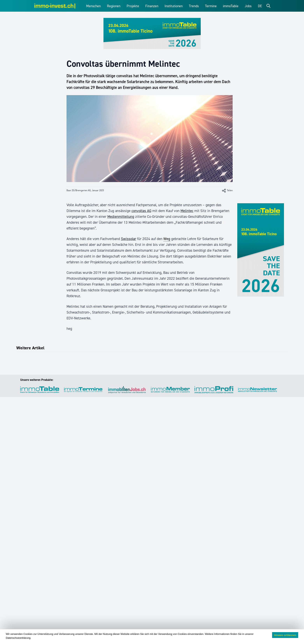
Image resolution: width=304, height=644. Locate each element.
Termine (211, 6)
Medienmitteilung (121, 217)
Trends (194, 6)
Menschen (93, 6)
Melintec (187, 211)
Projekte (133, 6)
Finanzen (152, 6)
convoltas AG (141, 211)
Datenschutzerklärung (18, 638)
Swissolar (129, 239)
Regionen (114, 6)
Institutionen (174, 6)
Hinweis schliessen (285, 635)
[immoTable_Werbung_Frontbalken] (152, 33)
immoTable (231, 6)
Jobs (248, 6)
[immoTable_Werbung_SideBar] (261, 250)
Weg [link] (167, 239)
